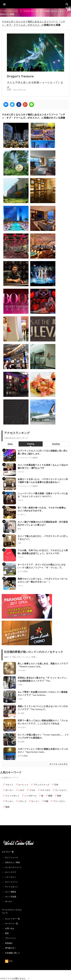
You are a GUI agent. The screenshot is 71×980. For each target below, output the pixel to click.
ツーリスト (22, 670)
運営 (7, 933)
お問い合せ (10, 928)
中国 (46, 801)
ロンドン (35, 801)
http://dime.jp (19, 90)
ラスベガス (45, 790)
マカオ (32, 790)
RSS (9, 961)
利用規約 (9, 943)
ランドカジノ (61, 790)
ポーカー (9, 790)
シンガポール (30, 796)
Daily (10, 444)
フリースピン (59, 801)
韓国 (50, 796)
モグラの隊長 (23, 756)
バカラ (21, 790)
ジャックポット (12, 796)
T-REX (20, 685)
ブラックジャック (41, 785)
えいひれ (21, 713)
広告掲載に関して (12, 953)
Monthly (56, 444)
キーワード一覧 (11, 924)
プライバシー (11, 938)
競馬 (7, 807)
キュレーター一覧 (12, 919)
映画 (59, 796)
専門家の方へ (11, 948)
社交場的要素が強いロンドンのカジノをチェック (34, 652)
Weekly (31, 444)
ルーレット (23, 785)
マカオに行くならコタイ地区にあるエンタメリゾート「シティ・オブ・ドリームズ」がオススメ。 (33, 23)
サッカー (9, 801)
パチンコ (22, 801)
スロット (9, 785)
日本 (56, 785)
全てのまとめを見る (59, 764)
